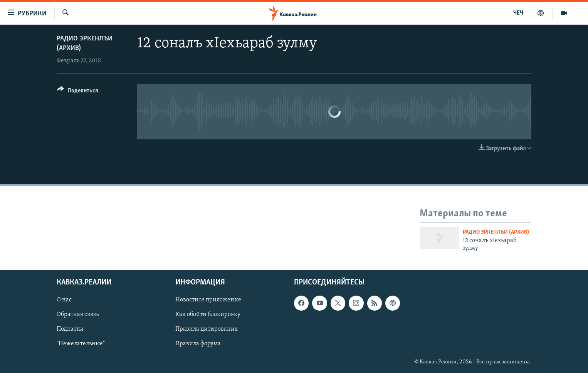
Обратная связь (78, 314)
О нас (64, 300)
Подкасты (70, 329)
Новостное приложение (208, 300)
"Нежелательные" (81, 344)
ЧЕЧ (518, 13)
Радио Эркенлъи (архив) (496, 232)
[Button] (78, 92)
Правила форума (198, 344)
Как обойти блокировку (208, 314)
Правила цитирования (207, 329)
